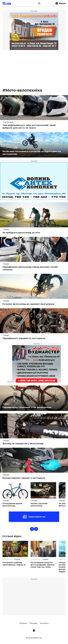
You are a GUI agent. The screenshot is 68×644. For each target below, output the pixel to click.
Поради (6, 229)
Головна (23, 623)
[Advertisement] (34, 69)
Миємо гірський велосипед (39, 505)
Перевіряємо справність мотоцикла (24, 338)
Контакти (44, 623)
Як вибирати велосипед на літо (21, 233)
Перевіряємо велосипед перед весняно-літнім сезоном (30, 268)
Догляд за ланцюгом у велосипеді (23, 443)
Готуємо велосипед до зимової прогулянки (28, 304)
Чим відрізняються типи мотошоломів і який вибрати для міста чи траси (29, 126)
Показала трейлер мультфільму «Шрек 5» (14, 564)
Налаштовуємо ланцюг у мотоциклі (24, 478)
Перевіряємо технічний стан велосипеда (27, 407)
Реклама (33, 623)
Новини (17, 148)
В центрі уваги (8, 122)
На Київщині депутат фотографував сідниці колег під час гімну (42, 565)
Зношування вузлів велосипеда (12, 505)
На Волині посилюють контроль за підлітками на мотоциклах (32, 153)
